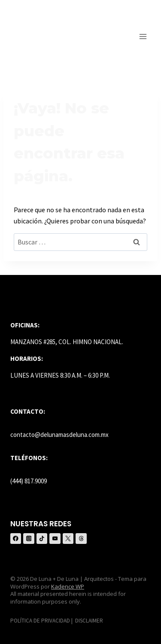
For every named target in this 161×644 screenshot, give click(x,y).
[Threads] (81, 539)
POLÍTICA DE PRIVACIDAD (40, 621)
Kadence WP (68, 586)
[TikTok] (42, 539)
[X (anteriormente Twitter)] (68, 539)
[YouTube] (55, 539)
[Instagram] (29, 539)
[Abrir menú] (143, 36)
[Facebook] (16, 539)
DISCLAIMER (89, 621)
